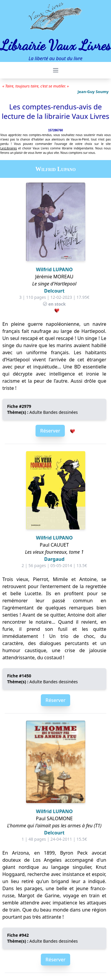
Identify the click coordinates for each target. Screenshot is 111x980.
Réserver (50, 431)
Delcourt (54, 291)
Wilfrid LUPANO (54, 269)
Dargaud (54, 559)
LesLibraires (9, 148)
